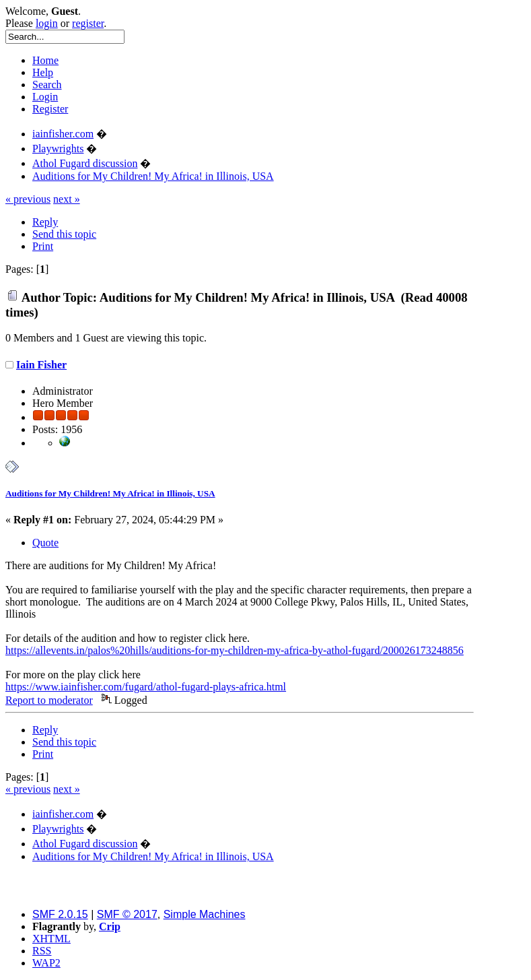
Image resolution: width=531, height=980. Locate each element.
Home (45, 60)
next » (67, 199)
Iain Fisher (41, 365)
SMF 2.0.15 (60, 914)
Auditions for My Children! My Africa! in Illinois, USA (110, 493)
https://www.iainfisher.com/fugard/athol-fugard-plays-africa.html (146, 687)
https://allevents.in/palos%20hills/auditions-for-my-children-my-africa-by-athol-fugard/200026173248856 (235, 650)
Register (50, 109)
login (47, 23)
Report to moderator (49, 700)
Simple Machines (205, 914)
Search (47, 85)
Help (43, 72)
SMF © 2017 (127, 914)
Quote (45, 543)
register (88, 23)
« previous (28, 199)
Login (45, 97)
